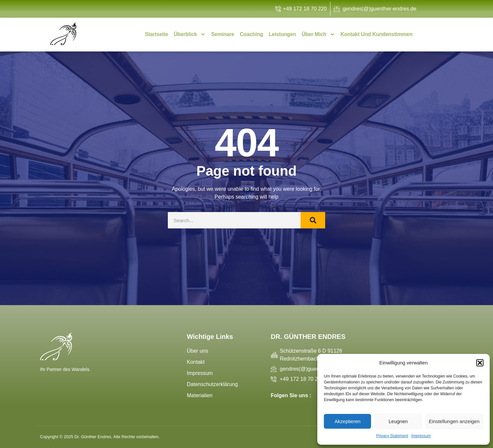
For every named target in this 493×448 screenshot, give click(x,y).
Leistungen (282, 34)
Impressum (421, 436)
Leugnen (398, 421)
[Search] (313, 220)
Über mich (318, 34)
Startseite (157, 34)
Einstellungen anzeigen (454, 421)
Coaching (252, 34)
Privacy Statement (392, 436)
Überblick (190, 34)
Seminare (223, 34)
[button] (480, 363)
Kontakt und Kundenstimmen (377, 34)
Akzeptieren (348, 421)
